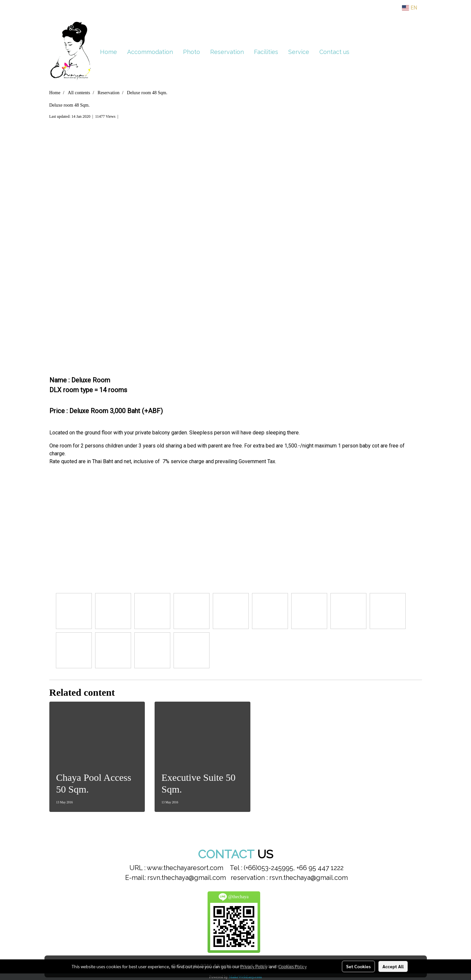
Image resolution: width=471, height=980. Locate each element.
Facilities (266, 52)
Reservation (227, 52)
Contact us (334, 52)
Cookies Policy (293, 966)
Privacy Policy (254, 966)
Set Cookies (358, 966)
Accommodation (150, 52)
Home (109, 52)
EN (409, 8)
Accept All (393, 966)
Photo (192, 52)
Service (299, 52)
